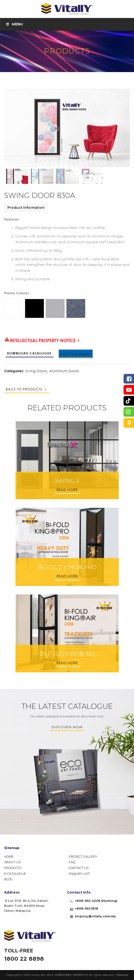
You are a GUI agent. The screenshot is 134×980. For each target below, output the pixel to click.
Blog (8, 879)
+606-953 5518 (86, 908)
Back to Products (27, 389)
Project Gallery (83, 857)
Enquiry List (79, 874)
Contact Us (79, 868)
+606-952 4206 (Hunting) (96, 901)
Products (13, 868)
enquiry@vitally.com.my (95, 916)
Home (9, 857)
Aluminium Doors (64, 371)
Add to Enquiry (76, 354)
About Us (12, 862)
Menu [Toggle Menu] (14, 24)
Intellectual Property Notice (40, 341)
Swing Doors (36, 371)
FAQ (72, 862)
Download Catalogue (29, 353)
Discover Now (67, 727)
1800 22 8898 (24, 959)
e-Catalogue (15, 874)
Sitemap (122, 975)
